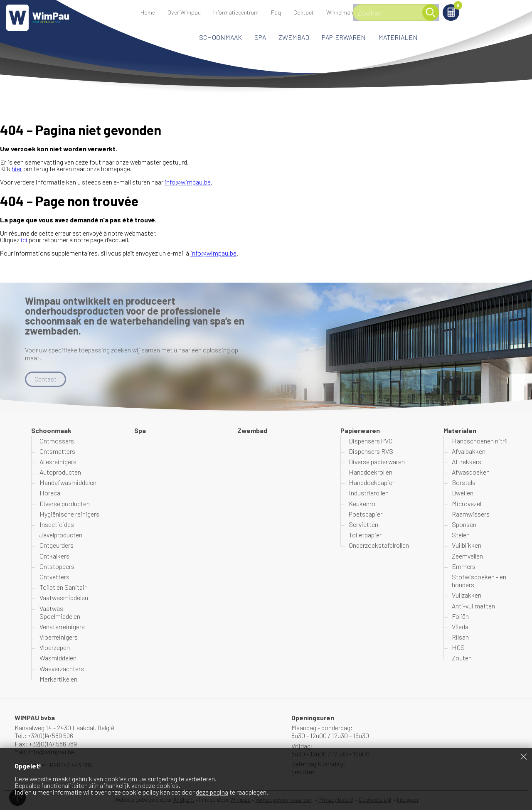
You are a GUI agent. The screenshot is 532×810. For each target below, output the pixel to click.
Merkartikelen (58, 679)
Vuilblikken (467, 545)
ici (24, 240)
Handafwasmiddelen (68, 483)
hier (17, 169)
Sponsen (464, 525)
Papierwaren (344, 37)
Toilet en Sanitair (63, 587)
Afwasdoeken (471, 472)
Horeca (50, 493)
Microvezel (467, 503)
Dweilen (463, 493)
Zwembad (294, 37)
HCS (458, 648)
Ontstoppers (57, 567)
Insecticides (57, 525)
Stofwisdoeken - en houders (479, 581)
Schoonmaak (220, 37)
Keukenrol (363, 503)
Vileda (460, 627)
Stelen (461, 535)
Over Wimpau (184, 12)
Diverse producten (65, 503)
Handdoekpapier (372, 483)
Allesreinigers (58, 462)
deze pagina (212, 792)
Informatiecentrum (236, 12)
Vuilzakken (467, 595)
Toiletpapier (365, 535)
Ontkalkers (54, 556)
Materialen (398, 37)
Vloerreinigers (59, 637)
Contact (304, 12)
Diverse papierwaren (377, 462)
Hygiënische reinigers (69, 514)
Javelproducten (61, 535)
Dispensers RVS (371, 452)
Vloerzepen (55, 648)
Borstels (464, 483)
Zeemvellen (467, 556)
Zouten (462, 658)
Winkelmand (472, 7)
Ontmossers (57, 441)
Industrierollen (369, 493)
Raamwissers (471, 514)
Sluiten (524, 756)
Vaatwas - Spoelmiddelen (60, 612)
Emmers (464, 567)
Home (148, 12)
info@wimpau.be (188, 182)
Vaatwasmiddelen (64, 598)
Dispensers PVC (371, 441)
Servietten (363, 525)
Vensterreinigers (62, 627)
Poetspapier (366, 514)
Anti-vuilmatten (473, 606)
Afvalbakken (469, 452)
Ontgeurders (57, 545)
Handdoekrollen (371, 472)
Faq (276, 12)
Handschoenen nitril (480, 441)
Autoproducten (60, 472)
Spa (260, 37)
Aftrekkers (467, 462)
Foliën (460, 617)
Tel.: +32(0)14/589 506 (45, 736)
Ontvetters (54, 577)
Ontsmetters (57, 452)
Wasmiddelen (58, 658)
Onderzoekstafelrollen (379, 545)
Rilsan (460, 637)
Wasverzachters (62, 668)
